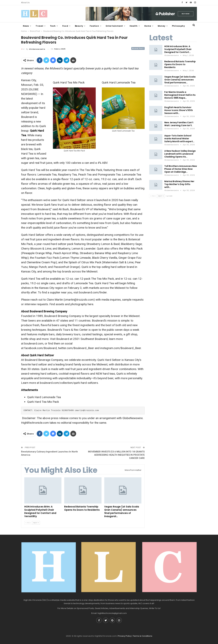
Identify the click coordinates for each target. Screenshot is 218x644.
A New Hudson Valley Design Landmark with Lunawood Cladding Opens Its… (180, 154)
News (26, 26)
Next (36, 523)
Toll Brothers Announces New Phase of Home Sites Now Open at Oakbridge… (181, 169)
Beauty (79, 26)
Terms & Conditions (143, 636)
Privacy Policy (125, 636)
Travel (39, 26)
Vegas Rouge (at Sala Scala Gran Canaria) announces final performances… (180, 80)
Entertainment (114, 26)
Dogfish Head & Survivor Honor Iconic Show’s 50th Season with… (179, 110)
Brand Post (138, 48)
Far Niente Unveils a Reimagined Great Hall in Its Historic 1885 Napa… (180, 95)
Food (65, 26)
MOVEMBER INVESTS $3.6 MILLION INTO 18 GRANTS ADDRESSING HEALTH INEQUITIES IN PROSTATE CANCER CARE (116, 455)
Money (162, 26)
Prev (28, 523)
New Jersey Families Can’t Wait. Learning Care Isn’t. (179, 124)
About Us (25, 3)
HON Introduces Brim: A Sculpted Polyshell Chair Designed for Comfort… (178, 49)
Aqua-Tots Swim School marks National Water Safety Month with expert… (179, 139)
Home (148, 26)
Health (134, 26)
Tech (53, 26)
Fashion (94, 26)
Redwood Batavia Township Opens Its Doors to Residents (180, 64)
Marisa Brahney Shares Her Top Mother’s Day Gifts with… (179, 184)
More (175, 26)
